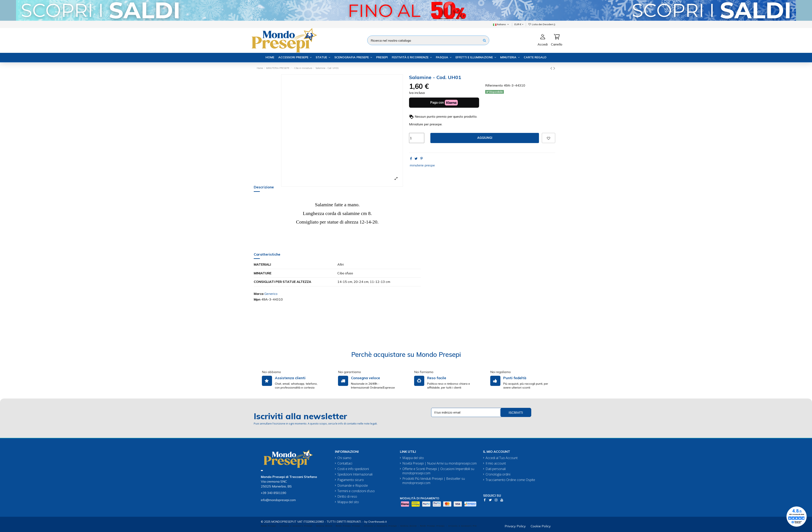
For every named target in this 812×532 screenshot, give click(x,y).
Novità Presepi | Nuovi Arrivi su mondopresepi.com (439, 463)
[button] (295, 57)
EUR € (519, 24)
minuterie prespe (422, 165)
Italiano (501, 24)
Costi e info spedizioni (353, 469)
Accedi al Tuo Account (502, 458)
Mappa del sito (348, 502)
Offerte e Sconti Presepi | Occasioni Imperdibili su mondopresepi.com (438, 471)
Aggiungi (485, 138)
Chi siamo (344, 458)
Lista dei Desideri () (542, 24)
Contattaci (345, 463)
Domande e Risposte (353, 486)
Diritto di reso (347, 497)
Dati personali (496, 469)
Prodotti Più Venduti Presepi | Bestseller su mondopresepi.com (434, 481)
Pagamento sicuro (351, 480)
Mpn (257, 299)
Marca (259, 294)
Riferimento (494, 85)
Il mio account (496, 463)
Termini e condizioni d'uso (356, 491)
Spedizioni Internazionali (355, 474)
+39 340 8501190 (274, 493)
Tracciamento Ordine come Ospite (510, 480)
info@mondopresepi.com (278, 500)
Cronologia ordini (498, 474)
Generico (271, 294)
